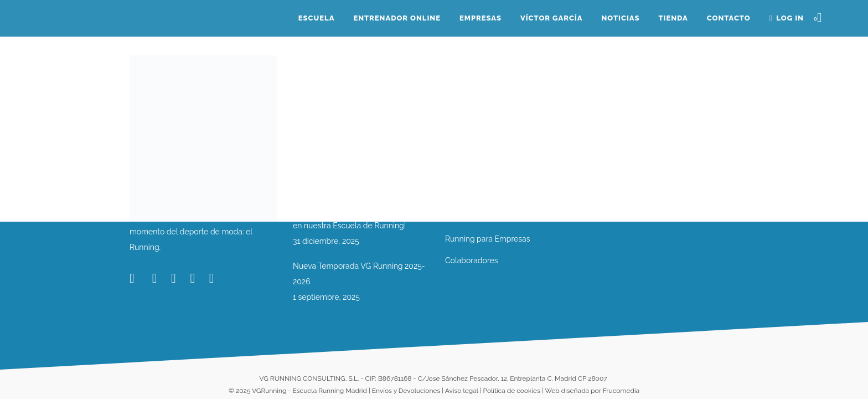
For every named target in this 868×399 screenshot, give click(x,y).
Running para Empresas (487, 239)
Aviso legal (462, 391)
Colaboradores (472, 260)
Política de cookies (512, 391)
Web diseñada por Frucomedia (592, 391)
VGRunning (269, 391)
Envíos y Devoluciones (406, 391)
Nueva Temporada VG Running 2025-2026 (359, 274)
